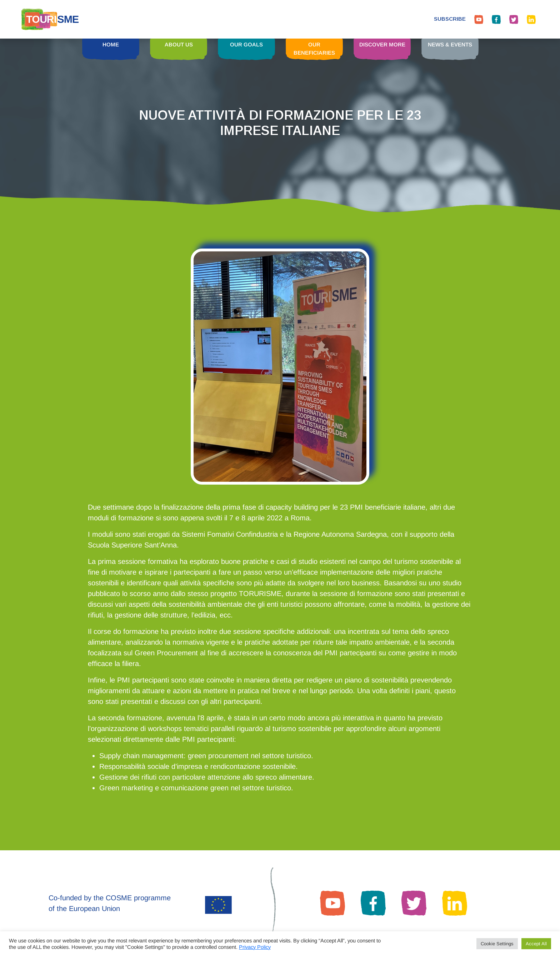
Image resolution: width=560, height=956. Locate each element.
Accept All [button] (536, 944)
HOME (111, 44)
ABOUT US (179, 44)
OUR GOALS (246, 44)
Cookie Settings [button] (497, 944)
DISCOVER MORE (382, 44)
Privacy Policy (255, 947)
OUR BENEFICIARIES (314, 49)
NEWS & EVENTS (450, 44)
